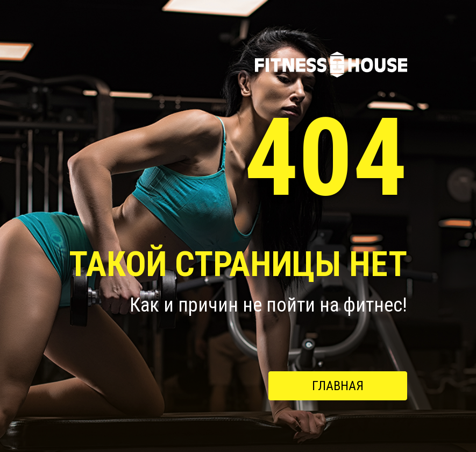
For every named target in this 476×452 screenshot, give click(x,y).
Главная (338, 386)
